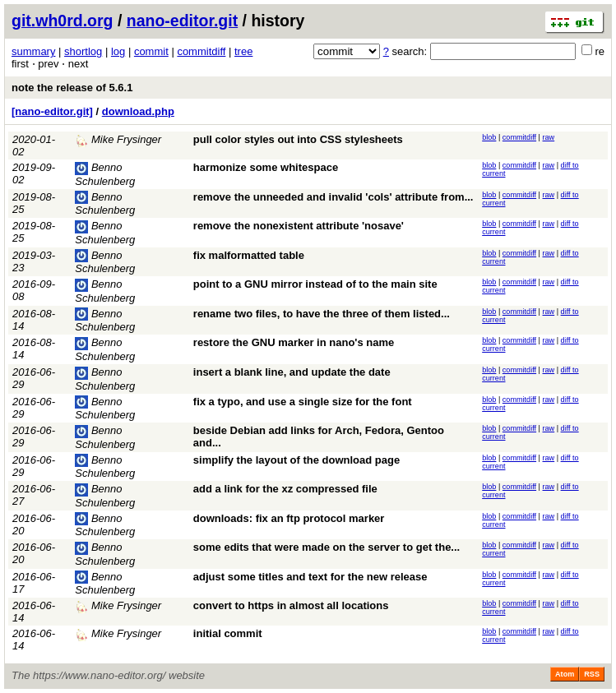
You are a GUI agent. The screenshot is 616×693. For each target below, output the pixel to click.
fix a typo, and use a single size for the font (303, 402)
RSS (592, 674)
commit (151, 51)
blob (489, 137)
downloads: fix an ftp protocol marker (289, 518)
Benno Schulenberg (105, 204)
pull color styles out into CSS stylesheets (298, 139)
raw (549, 137)
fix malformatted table (249, 255)
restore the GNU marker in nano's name (294, 342)
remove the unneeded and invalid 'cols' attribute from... (333, 197)
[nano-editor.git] (52, 111)
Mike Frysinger (118, 139)
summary (33, 51)
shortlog (83, 51)
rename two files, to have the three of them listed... (322, 314)
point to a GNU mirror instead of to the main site (315, 284)
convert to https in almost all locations (291, 605)
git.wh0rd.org (63, 21)
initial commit (228, 633)
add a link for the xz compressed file (285, 489)
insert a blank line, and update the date (292, 372)
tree (243, 51)
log (118, 51)
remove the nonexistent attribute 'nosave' (299, 226)
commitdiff (201, 51)
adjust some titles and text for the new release (310, 577)
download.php (138, 111)
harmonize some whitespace (266, 167)
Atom (565, 674)
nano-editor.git (182, 21)
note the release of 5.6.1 (72, 88)
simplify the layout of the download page (296, 460)
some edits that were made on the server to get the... (327, 547)
